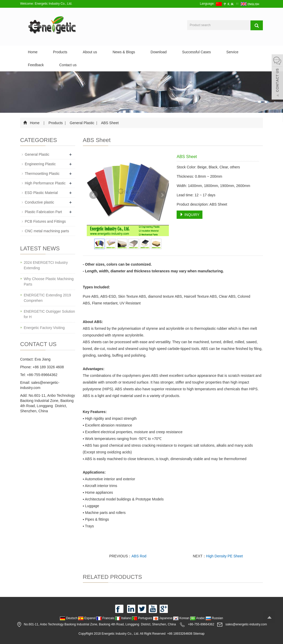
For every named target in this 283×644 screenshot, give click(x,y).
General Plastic (82, 123)
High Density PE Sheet (224, 556)
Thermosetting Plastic (42, 174)
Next (162, 195)
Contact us (68, 65)
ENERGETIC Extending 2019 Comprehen (47, 298)
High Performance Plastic (45, 183)
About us (90, 52)
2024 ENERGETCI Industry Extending (46, 265)
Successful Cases (196, 52)
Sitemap (199, 634)
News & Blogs (124, 52)
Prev (93, 195)
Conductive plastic (40, 202)
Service (233, 52)
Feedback (36, 65)
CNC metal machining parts (47, 231)
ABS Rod (139, 556)
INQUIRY (190, 215)
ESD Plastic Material (41, 193)
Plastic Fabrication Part (43, 212)
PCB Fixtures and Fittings (45, 221)
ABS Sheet (109, 123)
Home (33, 52)
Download (159, 52)
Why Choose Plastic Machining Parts (49, 282)
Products (60, 52)
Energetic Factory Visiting (44, 328)
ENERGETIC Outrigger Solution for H (49, 314)
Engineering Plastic (40, 164)
